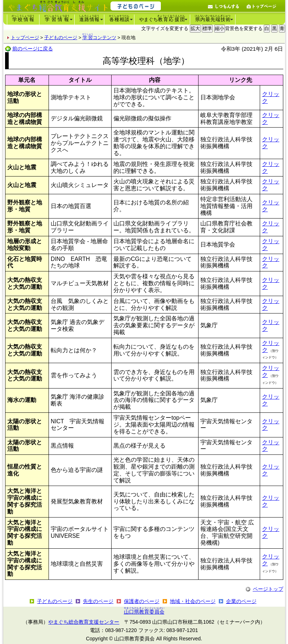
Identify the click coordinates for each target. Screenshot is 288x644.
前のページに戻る (33, 49)
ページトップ (268, 589)
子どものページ (61, 38)
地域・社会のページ (193, 601)
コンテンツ (99, 38)
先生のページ (98, 601)
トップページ (25, 38)
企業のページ (241, 601)
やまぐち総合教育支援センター (84, 622)
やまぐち (162, 18)
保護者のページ (142, 601)
